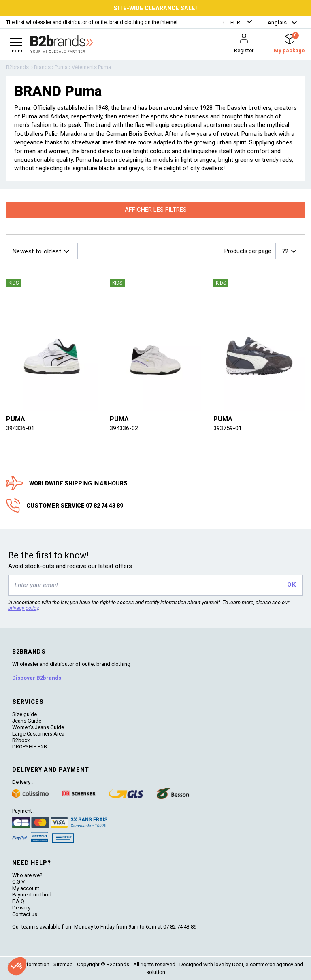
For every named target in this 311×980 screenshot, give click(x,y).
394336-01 (20, 428)
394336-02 (124, 428)
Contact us (25, 914)
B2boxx (21, 740)
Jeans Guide (27, 721)
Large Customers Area (38, 734)
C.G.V (18, 882)
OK (291, 585)
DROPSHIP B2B (30, 747)
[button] (239, 23)
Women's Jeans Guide (38, 727)
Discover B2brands (37, 678)
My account (26, 888)
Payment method (32, 895)
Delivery (21, 908)
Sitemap (63, 964)
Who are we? (27, 875)
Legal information (29, 964)
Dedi (238, 964)
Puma (16, 419)
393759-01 (228, 428)
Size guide (24, 714)
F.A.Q (18, 901)
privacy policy (23, 608)
